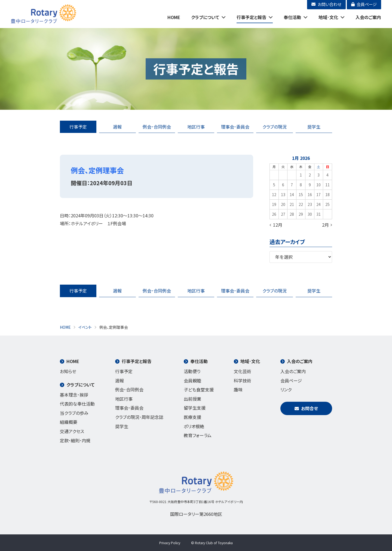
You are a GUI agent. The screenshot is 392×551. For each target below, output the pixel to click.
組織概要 (69, 422)
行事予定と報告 (251, 17)
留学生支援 (195, 408)
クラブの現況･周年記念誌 (139, 417)
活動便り (192, 371)
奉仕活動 (292, 17)
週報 (117, 127)
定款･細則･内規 (75, 440)
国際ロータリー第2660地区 (196, 514)
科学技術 (243, 380)
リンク (286, 389)
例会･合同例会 (157, 127)
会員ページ (291, 380)
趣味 (238, 389)
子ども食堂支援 (199, 389)
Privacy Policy (170, 543)
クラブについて (205, 17)
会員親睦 (192, 380)
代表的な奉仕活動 (77, 404)
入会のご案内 (368, 17)
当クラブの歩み (74, 413)
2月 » (327, 225)
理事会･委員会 (235, 127)
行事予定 (78, 127)
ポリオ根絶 (194, 426)
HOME (174, 17)
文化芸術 (243, 371)
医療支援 (192, 417)
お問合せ (306, 408)
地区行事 (196, 127)
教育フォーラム (198, 435)
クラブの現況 (275, 127)
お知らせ (68, 371)
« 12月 (276, 225)
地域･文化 (328, 17)
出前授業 (192, 399)
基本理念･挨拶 (74, 395)
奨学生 (314, 127)
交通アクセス (72, 431)
